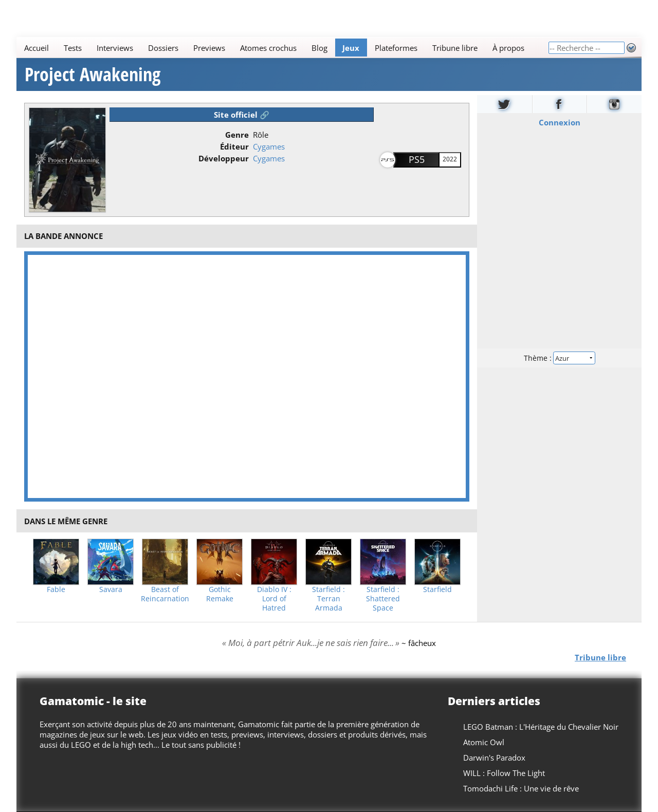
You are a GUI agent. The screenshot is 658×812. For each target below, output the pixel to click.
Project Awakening (93, 75)
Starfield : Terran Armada (328, 599)
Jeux (351, 48)
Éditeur (234, 146)
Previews (209, 48)
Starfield (437, 589)
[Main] (282, 48)
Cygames (269, 146)
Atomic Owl (484, 742)
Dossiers (163, 48)
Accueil (36, 48)
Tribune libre (455, 48)
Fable (56, 589)
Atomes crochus (268, 48)
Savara (111, 589)
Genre (237, 135)
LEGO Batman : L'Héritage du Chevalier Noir (541, 727)
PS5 (417, 159)
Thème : (559, 358)
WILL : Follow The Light (504, 773)
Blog (319, 48)
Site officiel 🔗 (242, 115)
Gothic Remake (220, 594)
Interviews (115, 48)
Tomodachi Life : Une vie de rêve (521, 788)
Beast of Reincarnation (165, 594)
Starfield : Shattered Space (383, 599)
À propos (508, 48)
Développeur (224, 158)
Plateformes (396, 48)
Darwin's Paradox (494, 758)
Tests (73, 48)
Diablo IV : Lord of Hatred (274, 599)
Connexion (560, 122)
